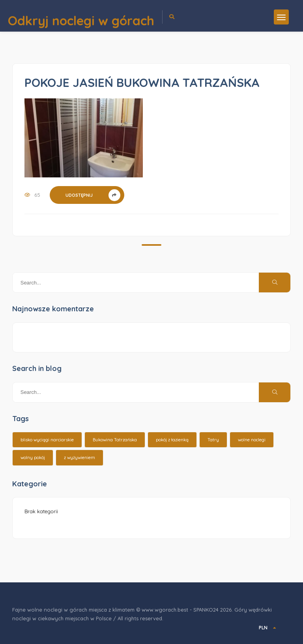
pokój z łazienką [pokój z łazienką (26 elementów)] (172, 440)
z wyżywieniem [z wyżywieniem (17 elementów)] (79, 458)
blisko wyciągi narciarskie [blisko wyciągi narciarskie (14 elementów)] (47, 440)
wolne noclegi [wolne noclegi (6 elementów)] (252, 440)
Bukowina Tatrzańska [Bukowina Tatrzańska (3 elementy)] (115, 440)
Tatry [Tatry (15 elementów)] (213, 440)
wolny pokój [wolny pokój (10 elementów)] (33, 458)
